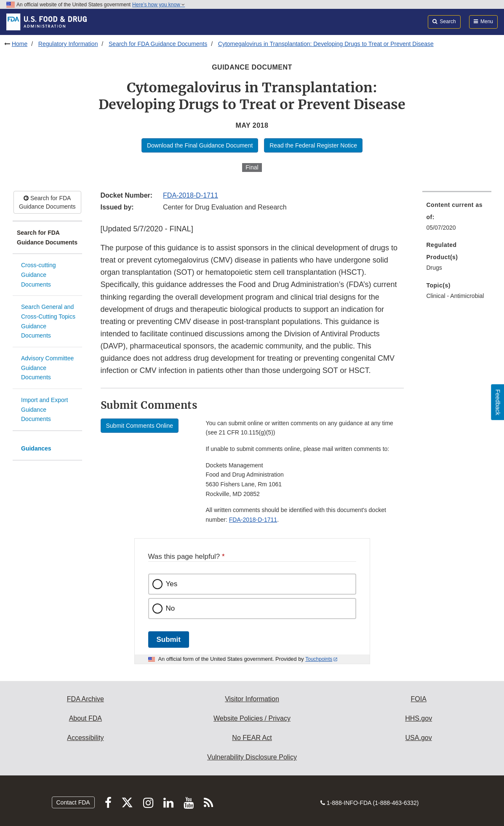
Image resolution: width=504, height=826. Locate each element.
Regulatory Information (68, 44)
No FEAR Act (252, 738)
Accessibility (85, 738)
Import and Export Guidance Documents (44, 409)
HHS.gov (419, 718)
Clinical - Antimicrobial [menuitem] (455, 296)
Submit (169, 640)
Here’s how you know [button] (159, 5)
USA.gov (419, 738)
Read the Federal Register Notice (313, 145)
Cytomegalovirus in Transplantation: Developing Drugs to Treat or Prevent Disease (326, 44)
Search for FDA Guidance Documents (158, 44)
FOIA (418, 699)
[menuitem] (457, 219)
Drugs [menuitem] (434, 268)
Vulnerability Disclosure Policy (252, 757)
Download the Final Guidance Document (200, 145)
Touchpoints (319, 659)
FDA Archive (85, 699)
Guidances (36, 448)
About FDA (85, 718)
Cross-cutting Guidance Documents (38, 275)
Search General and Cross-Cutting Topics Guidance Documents (48, 321)
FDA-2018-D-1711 (191, 195)
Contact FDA (73, 802)
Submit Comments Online (140, 426)
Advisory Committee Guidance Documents (47, 368)
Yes (172, 584)
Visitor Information (252, 699)
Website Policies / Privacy (252, 718)
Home (20, 44)
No (171, 608)
